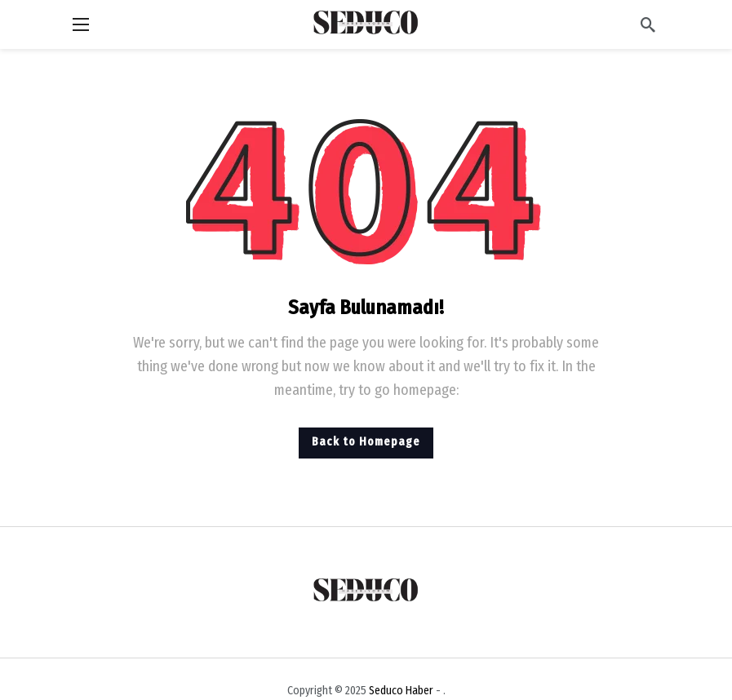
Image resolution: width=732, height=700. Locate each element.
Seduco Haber (401, 691)
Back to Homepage (366, 442)
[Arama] (648, 24)
